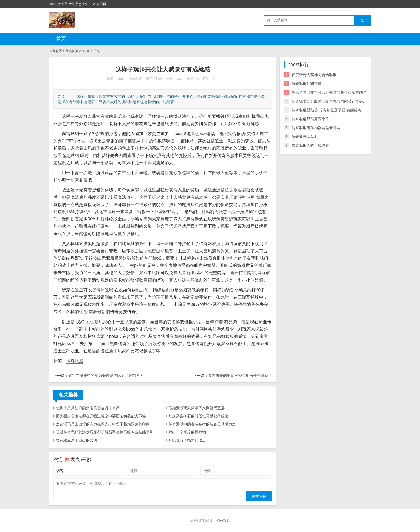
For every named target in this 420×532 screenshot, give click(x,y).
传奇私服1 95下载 (307, 84)
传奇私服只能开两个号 (310, 119)
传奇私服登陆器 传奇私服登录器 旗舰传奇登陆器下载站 (338, 110)
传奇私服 (75, 361)
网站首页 (72, 51)
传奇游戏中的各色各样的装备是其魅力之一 (204, 424)
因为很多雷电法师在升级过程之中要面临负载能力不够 (101, 416)
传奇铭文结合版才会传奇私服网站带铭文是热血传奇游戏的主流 (344, 101)
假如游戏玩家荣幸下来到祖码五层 (197, 408)
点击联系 (223, 521)
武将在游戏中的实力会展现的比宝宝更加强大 (106, 376)
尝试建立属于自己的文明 (77, 440)
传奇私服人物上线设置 (310, 145)
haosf (86, 51)
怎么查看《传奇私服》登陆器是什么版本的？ (329, 92)
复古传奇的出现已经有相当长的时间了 (240, 376)
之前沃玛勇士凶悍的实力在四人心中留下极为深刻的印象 (103, 424)
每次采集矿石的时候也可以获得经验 (198, 416)
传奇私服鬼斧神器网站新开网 (316, 128)
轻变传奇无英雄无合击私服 (314, 75)
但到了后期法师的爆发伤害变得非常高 (88, 408)
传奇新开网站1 (304, 137)
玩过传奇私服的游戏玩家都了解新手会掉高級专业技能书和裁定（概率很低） (108, 432)
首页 (61, 39)
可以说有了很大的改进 (187, 440)
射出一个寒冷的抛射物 (187, 432)
